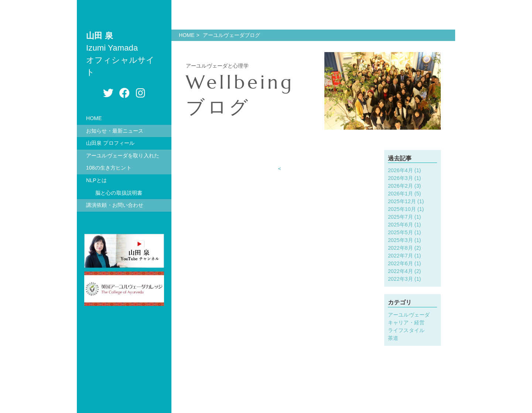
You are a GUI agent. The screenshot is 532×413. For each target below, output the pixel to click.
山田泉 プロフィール (110, 143)
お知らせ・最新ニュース (115, 131)
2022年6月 (400, 263)
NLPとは (96, 180)
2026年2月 (400, 186)
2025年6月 (400, 225)
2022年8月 (400, 248)
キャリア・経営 (406, 322)
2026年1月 (400, 194)
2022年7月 (400, 256)
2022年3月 (400, 279)
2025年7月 (400, 217)
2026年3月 (400, 178)
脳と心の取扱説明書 (119, 193)
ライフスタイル (406, 330)
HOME (94, 118)
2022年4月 (400, 271)
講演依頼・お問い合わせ (115, 205)
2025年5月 (400, 232)
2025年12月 (402, 201)
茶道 (393, 338)
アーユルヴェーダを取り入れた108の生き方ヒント (123, 162)
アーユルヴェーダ (409, 315)
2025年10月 (402, 209)
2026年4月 (400, 170)
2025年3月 (400, 240)
